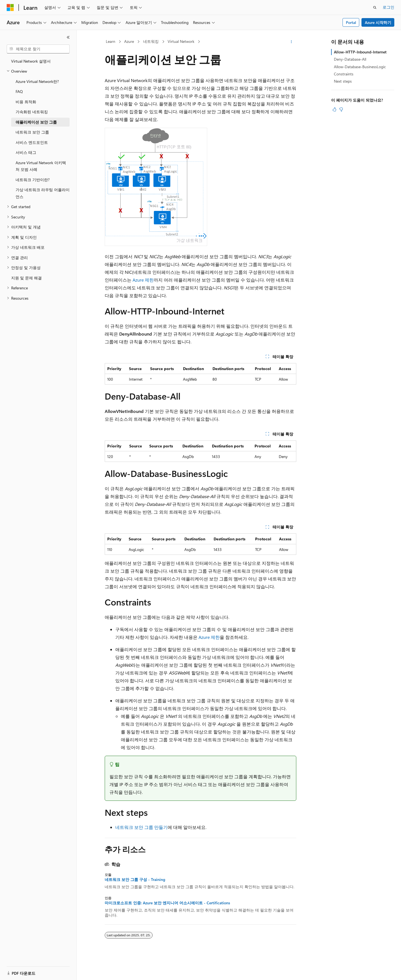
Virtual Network (181, 41)
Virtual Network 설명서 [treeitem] (31, 61)
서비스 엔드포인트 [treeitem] (32, 142)
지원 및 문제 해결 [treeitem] (26, 278)
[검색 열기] (375, 8)
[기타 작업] (291, 42)
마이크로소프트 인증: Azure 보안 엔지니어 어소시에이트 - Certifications (167, 903)
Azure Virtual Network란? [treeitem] (37, 81)
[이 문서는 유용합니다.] (334, 109)
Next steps (343, 81)
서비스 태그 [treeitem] (26, 152)
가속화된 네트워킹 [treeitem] (32, 112)
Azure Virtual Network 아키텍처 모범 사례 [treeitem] (41, 166)
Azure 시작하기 (378, 22)
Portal (351, 22)
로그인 (388, 7)
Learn (111, 41)
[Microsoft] (10, 8)
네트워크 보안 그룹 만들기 (141, 827)
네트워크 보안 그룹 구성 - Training (135, 880)
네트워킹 (151, 41)
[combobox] (38, 49)
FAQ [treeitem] (19, 91)
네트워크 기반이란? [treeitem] (33, 180)
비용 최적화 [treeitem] (26, 102)
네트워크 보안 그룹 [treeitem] (32, 132)
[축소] (68, 37)
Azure (129, 41)
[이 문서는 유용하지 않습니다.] (341, 109)
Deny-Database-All (350, 59)
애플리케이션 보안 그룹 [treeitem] (36, 122)
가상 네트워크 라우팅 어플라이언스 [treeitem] (43, 193)
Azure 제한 (143, 280)
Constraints (344, 74)
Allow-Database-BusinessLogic (360, 67)
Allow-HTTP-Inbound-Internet (360, 52)
